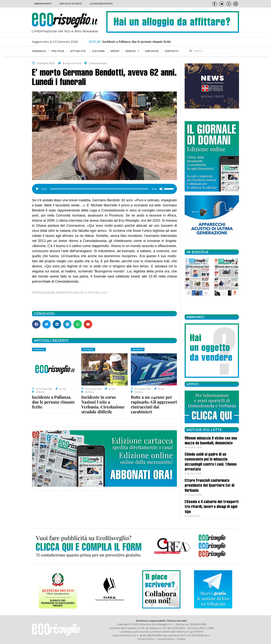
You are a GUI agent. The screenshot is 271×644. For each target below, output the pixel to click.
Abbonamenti (42, 4)
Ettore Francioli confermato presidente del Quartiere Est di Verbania (209, 486)
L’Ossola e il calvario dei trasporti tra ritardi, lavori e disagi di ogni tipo (212, 507)
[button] (36, 324)
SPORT (115, 51)
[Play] (37, 189)
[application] (104, 188)
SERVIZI (132, 51)
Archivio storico (70, 4)
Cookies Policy (166, 639)
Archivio (152, 51)
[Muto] (161, 189)
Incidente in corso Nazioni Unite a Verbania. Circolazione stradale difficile (103, 404)
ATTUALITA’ (78, 51)
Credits (181, 639)
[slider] (99, 189)
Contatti (172, 51)
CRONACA (39, 51)
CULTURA (98, 51)
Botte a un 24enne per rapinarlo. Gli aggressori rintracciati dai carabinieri (154, 404)
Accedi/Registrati (101, 4)
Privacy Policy (146, 639)
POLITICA (58, 51)
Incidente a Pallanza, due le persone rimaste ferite (53, 402)
